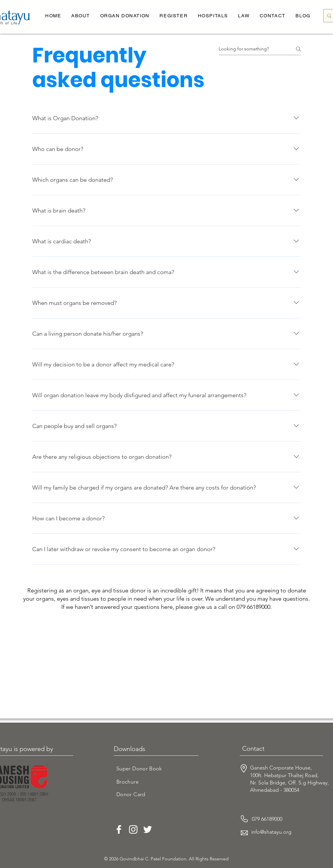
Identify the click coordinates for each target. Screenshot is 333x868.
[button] (81, 16)
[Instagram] (133, 829)
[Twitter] (148, 829)
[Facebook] (119, 829)
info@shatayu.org (271, 832)
